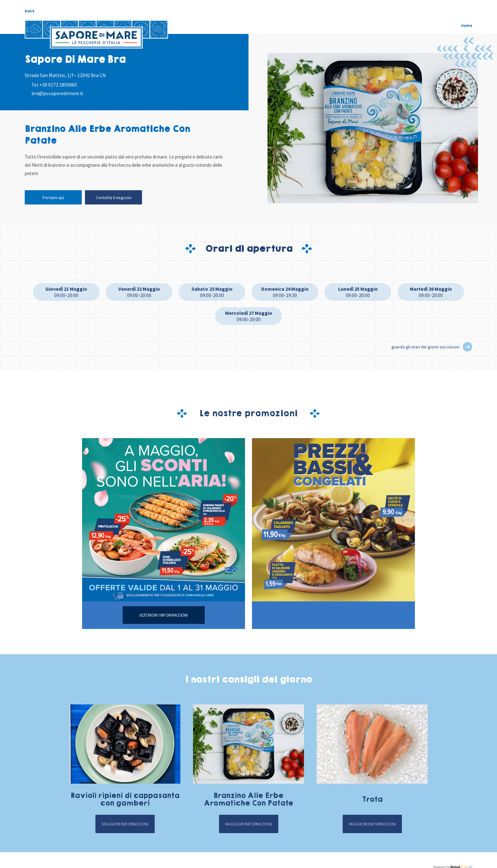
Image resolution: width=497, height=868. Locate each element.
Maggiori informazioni (125, 824)
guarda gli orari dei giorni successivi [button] (426, 347)
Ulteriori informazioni (164, 615)
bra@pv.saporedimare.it (57, 93)
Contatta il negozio (114, 198)
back (30, 11)
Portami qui (53, 198)
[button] (468, 347)
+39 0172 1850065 (58, 85)
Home (467, 26)
